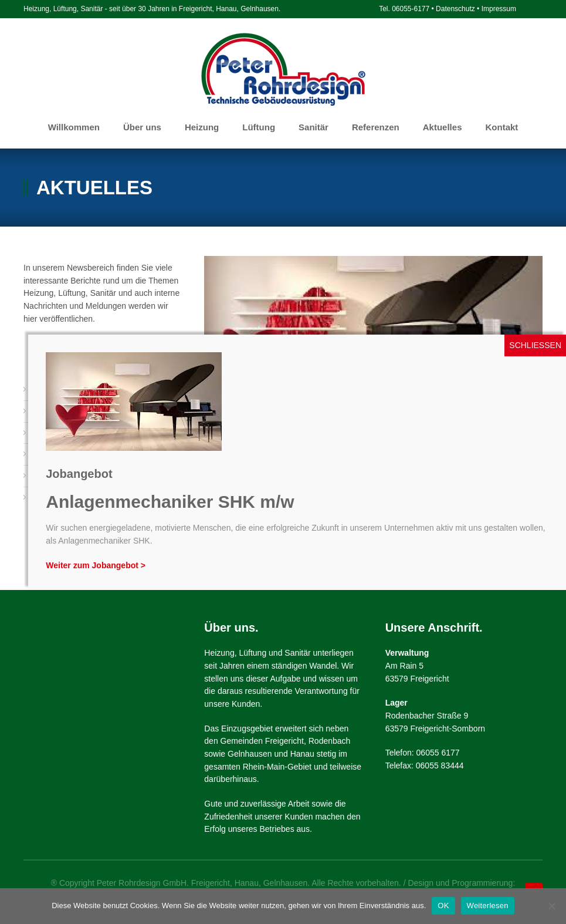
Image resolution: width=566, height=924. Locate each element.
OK (443, 906)
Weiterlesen (488, 906)
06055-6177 (411, 9)
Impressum (499, 9)
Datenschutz (455, 9)
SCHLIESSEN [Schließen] (535, 345)
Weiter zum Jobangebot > (96, 565)
